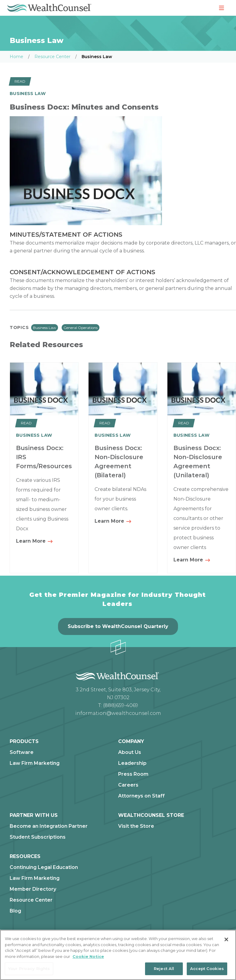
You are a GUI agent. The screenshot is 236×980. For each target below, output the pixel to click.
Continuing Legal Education (44, 867)
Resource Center (52, 57)
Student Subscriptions (38, 837)
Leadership (132, 763)
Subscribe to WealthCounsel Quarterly (118, 626)
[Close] (226, 939)
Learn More (35, 541)
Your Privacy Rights (29, 968)
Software (22, 752)
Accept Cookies (207, 968)
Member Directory (33, 889)
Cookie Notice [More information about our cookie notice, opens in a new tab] (88, 956)
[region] (118, 955)
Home (16, 57)
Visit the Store (136, 826)
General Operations (81, 328)
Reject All (164, 968)
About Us (130, 752)
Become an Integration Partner (49, 826)
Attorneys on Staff (141, 796)
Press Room (133, 774)
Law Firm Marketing (35, 763)
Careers (128, 785)
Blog (15, 911)
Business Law (45, 328)
